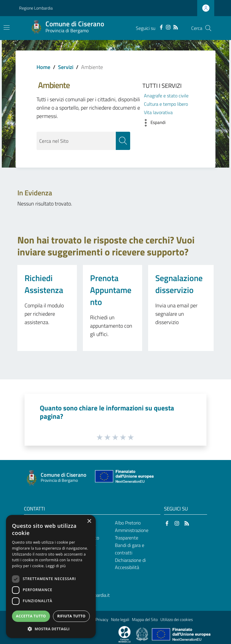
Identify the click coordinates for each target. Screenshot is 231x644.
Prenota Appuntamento (111, 290)
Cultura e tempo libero (166, 104)
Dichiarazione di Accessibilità (130, 564)
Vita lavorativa (158, 112)
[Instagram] (168, 27)
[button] (152, 123)
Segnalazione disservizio (179, 284)
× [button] (89, 521)
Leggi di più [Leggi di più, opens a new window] (56, 566)
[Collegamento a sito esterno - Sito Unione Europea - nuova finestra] (124, 478)
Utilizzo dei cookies (177, 620)
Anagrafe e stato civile (166, 96)
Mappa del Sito (145, 620)
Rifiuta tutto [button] (71, 616)
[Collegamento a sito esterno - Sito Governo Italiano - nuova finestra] (143, 634)
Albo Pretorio (128, 523)
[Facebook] (161, 27)
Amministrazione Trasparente (132, 534)
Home (43, 67)
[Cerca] (208, 28)
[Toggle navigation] (7, 27)
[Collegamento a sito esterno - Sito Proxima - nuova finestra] (124, 634)
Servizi (66, 67)
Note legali (120, 620)
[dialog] (51, 576)
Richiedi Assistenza (44, 284)
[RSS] (176, 27)
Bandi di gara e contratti (130, 549)
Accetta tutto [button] (31, 616)
